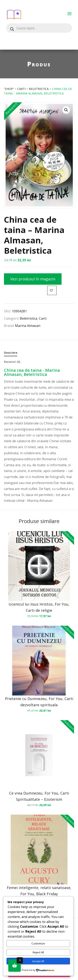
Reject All (38, 952)
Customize (38, 943)
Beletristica (39, 89)
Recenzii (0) (12, 362)
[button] (66, 110)
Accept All (38, 961)
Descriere (11, 353)
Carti (21, 89)
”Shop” (9, 89)
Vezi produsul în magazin (33, 279)
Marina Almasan (28, 326)
